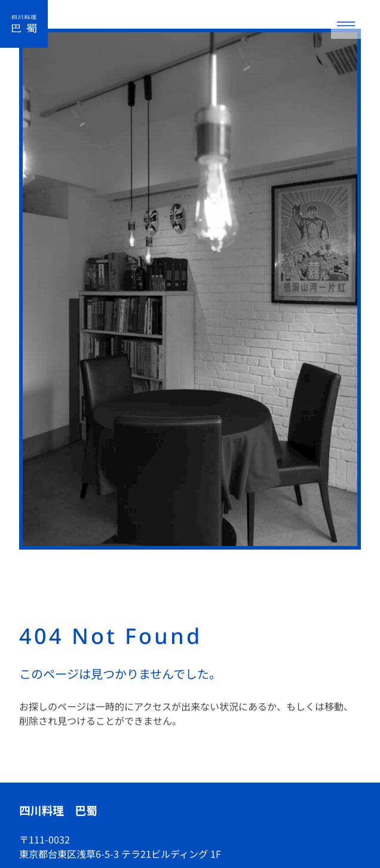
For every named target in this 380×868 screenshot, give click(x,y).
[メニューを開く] (346, 24)
